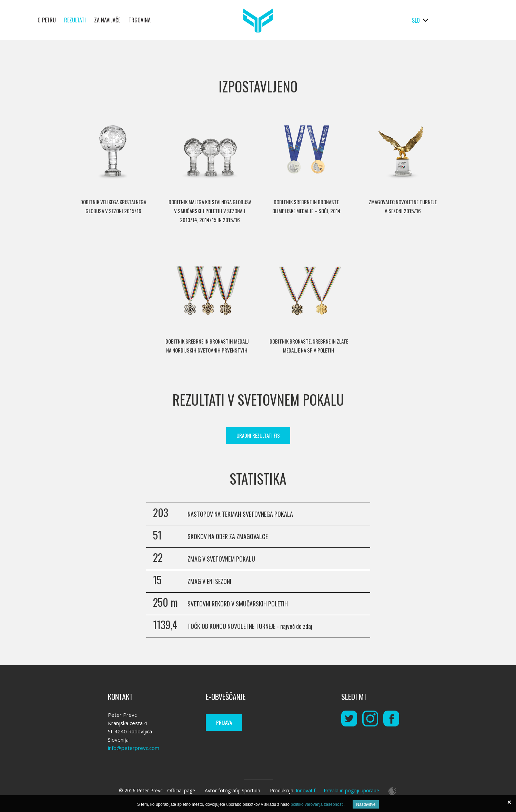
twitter (349, 719)
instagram (370, 719)
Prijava (224, 722)
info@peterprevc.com (134, 748)
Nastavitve (366, 804)
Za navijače (107, 20)
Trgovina (140, 20)
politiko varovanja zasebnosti (317, 804)
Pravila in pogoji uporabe (351, 790)
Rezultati (75, 20)
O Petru (47, 20)
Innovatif (306, 790)
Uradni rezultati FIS (258, 435)
